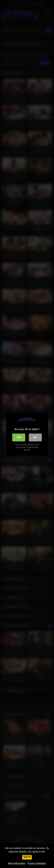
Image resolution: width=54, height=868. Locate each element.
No (35, 437)
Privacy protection (37, 863)
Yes (19, 437)
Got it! (27, 857)
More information (17, 863)
